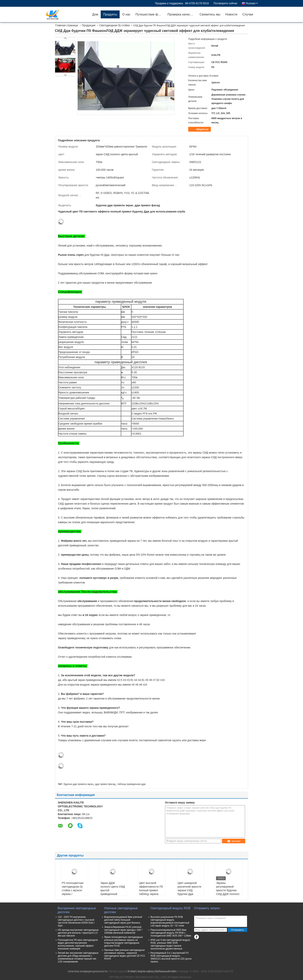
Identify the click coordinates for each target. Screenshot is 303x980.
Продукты (110, 14)
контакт (234, 841)
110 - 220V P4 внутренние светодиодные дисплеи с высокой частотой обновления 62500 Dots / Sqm (76, 921)
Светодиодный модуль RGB (170, 908)
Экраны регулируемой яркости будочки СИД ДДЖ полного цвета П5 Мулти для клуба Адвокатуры (228, 894)
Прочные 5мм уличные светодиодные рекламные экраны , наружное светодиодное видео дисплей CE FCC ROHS (125, 954)
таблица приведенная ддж (131, 784)
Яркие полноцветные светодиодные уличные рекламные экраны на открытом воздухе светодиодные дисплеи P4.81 (123, 941)
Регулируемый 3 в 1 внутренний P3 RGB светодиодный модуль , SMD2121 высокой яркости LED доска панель (171, 957)
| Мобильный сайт (165, 971)
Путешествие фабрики (150, 14)
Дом (95, 14)
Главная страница (67, 25)
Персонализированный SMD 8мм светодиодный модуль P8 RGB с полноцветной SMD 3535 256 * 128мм (171, 933)
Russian (252, 3)
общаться (200, 129)
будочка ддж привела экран (78, 784)
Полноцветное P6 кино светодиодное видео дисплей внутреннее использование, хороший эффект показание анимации (78, 944)
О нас (126, 14)
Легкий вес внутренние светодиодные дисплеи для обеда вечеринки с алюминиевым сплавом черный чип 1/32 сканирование (78, 957)
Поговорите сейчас (226, 3)
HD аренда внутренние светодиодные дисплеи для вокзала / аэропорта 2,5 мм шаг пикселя (78, 933)
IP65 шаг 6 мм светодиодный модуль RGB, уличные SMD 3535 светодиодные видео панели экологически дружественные (170, 944)
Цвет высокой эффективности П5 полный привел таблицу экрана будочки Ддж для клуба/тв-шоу (151, 892)
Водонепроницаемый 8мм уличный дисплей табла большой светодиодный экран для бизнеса (123, 920)
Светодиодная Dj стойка (114, 25)
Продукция (89, 25)
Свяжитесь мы (210, 14)
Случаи (248, 14)
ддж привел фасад (105, 784)
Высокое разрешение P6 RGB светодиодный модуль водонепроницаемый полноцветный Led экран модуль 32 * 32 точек (170, 921)
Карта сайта (146, 971)
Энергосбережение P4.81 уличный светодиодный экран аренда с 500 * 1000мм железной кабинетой (123, 930)
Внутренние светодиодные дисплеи (77, 910)
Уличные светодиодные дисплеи (121, 910)
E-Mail (132, 971)
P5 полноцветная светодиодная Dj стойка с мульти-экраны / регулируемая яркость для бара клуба (73, 894)
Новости (231, 14)
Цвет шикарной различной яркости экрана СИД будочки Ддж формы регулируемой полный (189, 894)
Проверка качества (181, 14)
